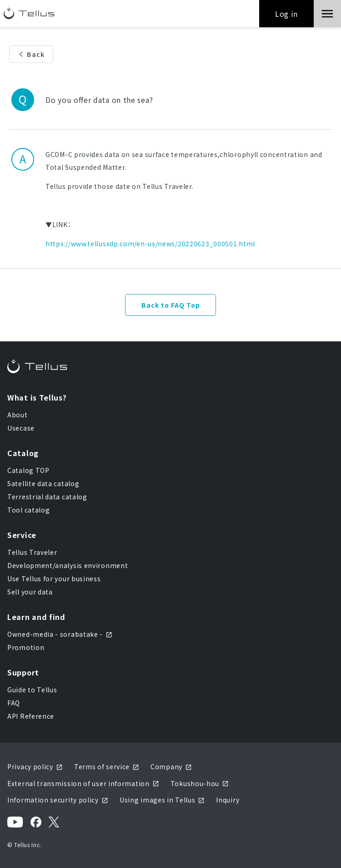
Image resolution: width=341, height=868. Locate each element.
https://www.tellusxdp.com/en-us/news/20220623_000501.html (150, 244)
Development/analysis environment (68, 565)
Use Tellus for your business (54, 579)
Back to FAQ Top (171, 305)
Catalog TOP (28, 470)
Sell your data (30, 592)
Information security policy (58, 800)
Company (171, 766)
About (18, 415)
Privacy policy (35, 766)
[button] (327, 14)
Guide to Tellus (32, 690)
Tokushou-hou (200, 783)
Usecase (21, 428)
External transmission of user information (83, 783)
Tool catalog (28, 510)
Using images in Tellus (162, 800)
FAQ (14, 703)
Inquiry (228, 800)
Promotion (26, 647)
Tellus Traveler (32, 552)
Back (36, 54)
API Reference (31, 716)
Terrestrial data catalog (47, 497)
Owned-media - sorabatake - (60, 634)
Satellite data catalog (43, 483)
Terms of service (107, 766)
